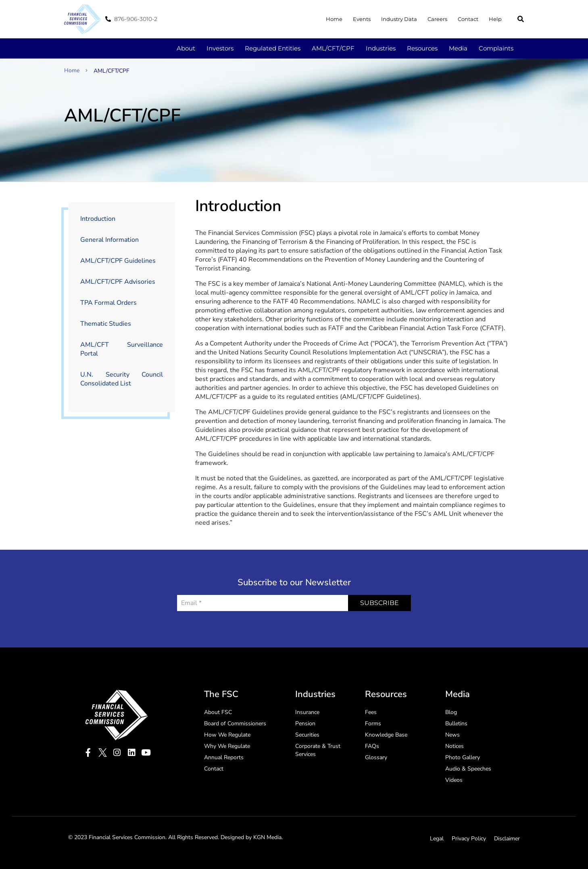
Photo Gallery (463, 757)
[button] (521, 19)
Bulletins (456, 723)
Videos (454, 780)
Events (362, 19)
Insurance (307, 712)
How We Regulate (227, 735)
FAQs (372, 746)
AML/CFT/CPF (333, 48)
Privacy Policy (469, 839)
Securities (307, 735)
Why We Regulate (227, 746)
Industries (381, 48)
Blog (451, 712)
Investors (220, 48)
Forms (373, 723)
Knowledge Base (386, 735)
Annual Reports (224, 757)
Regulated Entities (273, 48)
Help (495, 19)
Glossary (376, 757)
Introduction (98, 219)
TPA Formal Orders (108, 303)
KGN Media (267, 837)
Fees (371, 712)
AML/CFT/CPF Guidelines (118, 261)
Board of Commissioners (235, 723)
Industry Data (399, 19)
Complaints (496, 48)
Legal (437, 839)
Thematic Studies (106, 324)
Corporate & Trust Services (318, 750)
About (186, 48)
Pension (305, 723)
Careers (437, 19)
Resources (422, 48)
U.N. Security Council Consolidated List (122, 379)
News (452, 735)
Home (334, 19)
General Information (109, 240)
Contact (468, 19)
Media (458, 48)
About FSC (218, 712)
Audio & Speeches (468, 769)
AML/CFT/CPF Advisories (118, 282)
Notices (455, 746)
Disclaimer (507, 839)
